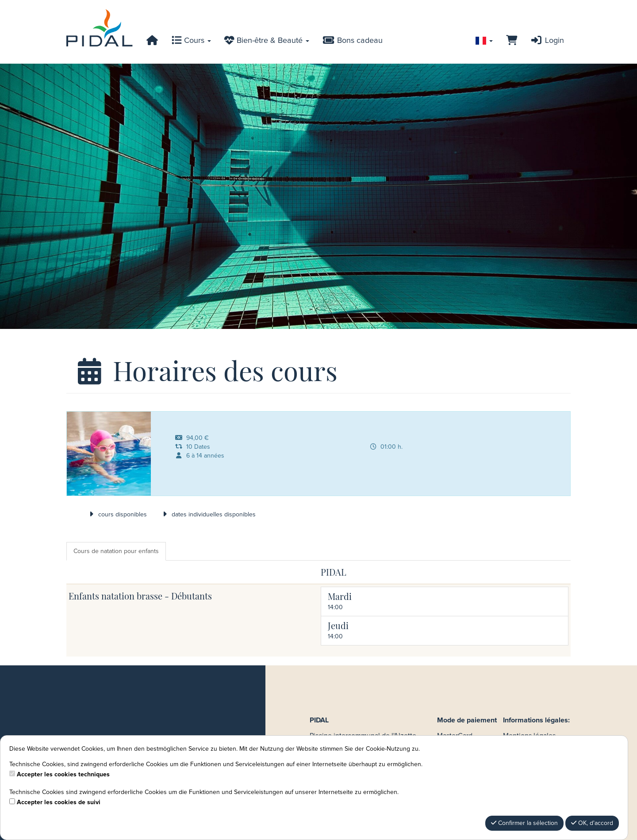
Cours (191, 41)
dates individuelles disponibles (208, 515)
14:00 (335, 607)
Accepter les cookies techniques (63, 775)
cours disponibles (117, 515)
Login (547, 41)
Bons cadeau (353, 41)
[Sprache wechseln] (484, 41)
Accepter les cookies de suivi (59, 802)
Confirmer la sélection (524, 823)
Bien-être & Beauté (267, 41)
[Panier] (512, 41)
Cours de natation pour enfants (116, 551)
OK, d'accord (592, 823)
